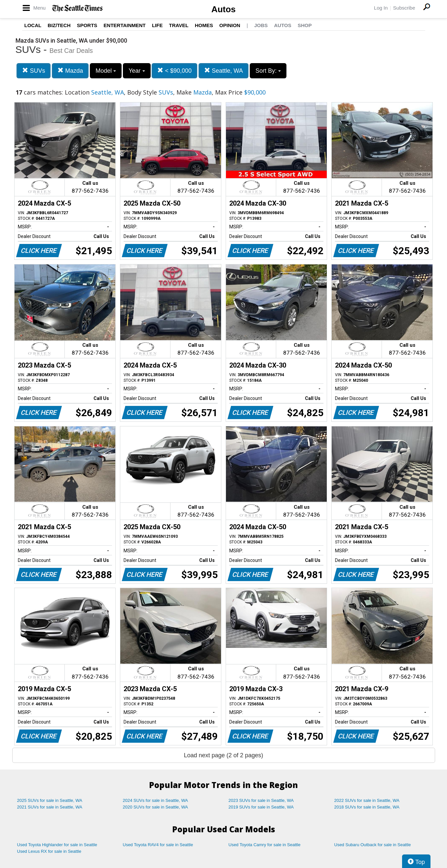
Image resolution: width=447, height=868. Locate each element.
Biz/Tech (59, 25)
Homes (204, 25)
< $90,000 (174, 71)
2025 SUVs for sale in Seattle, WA (50, 800)
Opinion (230, 25)
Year (137, 71)
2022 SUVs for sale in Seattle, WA (367, 800)
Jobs (261, 25)
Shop (305, 25)
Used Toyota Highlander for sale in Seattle (57, 845)
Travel (179, 25)
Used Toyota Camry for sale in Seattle (265, 845)
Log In (381, 8)
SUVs (34, 71)
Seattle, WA (223, 71)
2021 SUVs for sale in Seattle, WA (50, 807)
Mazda (70, 71)
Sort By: (268, 71)
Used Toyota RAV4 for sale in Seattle (158, 845)
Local (33, 25)
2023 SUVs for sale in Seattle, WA (261, 800)
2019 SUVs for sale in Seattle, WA (261, 807)
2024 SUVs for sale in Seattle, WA (156, 800)
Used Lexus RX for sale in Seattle (49, 851)
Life (157, 25)
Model (106, 71)
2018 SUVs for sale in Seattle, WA (367, 807)
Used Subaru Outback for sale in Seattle (373, 845)
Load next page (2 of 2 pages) (223, 755)
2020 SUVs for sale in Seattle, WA (156, 807)
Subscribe (404, 8)
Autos (224, 9)
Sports (87, 25)
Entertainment (125, 25)
